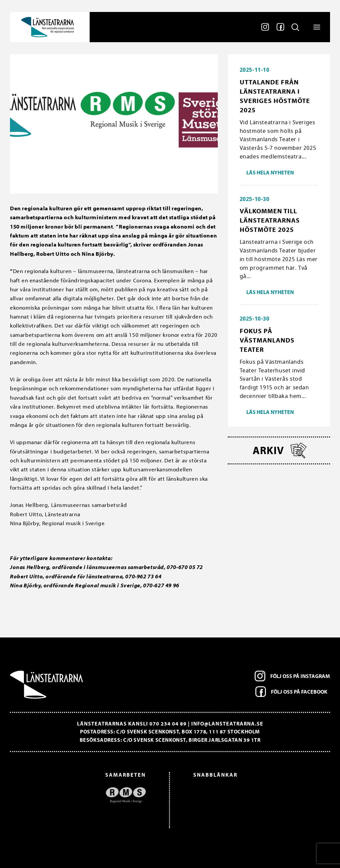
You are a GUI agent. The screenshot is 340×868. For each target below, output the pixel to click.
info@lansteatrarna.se (227, 723)
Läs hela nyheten (270, 172)
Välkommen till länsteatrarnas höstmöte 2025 (270, 220)
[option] (81, 795)
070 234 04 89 (168, 723)
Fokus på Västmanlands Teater (267, 340)
